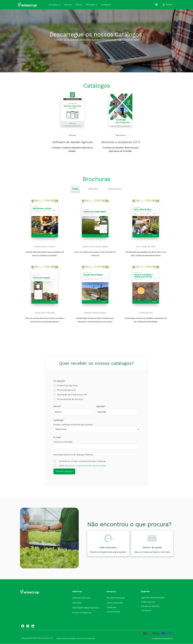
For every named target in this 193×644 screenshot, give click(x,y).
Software (93, 189)
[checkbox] (96, 392)
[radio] (96, 385)
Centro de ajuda (115, 603)
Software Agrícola (81, 598)
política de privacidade (96, 466)
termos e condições (76, 466)
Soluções (77, 603)
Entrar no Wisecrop (82, 613)
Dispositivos (114, 189)
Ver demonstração (116, 598)
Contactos (146, 611)
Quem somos (113, 612)
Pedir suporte (148, 602)
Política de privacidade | (67, 638)
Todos (75, 189)
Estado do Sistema (150, 606)
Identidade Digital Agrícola (86, 608)
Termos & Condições (86, 638)
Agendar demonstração (153, 598)
